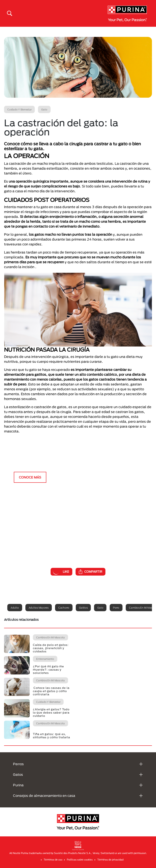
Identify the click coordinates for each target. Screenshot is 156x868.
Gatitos (83, 608)
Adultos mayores (39, 608)
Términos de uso (53, 860)
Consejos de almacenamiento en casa (44, 796)
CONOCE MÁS (30, 477)
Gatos (18, 774)
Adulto (15, 608)
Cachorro (64, 608)
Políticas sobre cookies (80, 860)
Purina (18, 785)
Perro (116, 608)
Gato (100, 608)
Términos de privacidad (110, 860)
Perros (18, 764)
